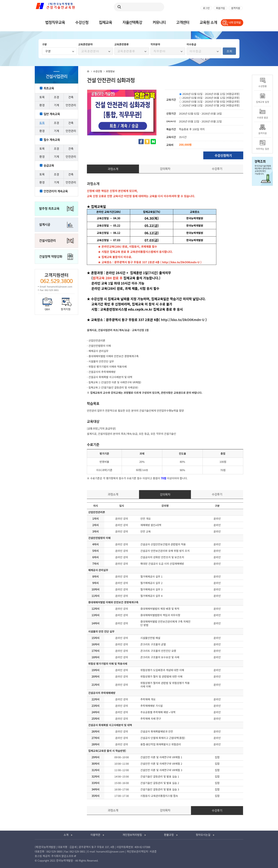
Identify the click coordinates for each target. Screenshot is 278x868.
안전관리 (71, 105)
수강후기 (217, 169)
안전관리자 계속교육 (56, 191)
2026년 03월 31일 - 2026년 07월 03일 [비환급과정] (209, 101)
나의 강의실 (235, 23)
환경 (42, 105)
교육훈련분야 (90, 51)
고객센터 (183, 23)
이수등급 (195, 51)
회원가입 (220, 8)
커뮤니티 (159, 23)
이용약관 (95, 835)
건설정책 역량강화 (51, 257)
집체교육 (105, 23)
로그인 (206, 8)
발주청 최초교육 (49, 209)
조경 (56, 97)
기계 (56, 105)
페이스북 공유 (141, 142)
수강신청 (82, 23)
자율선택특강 (132, 23)
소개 (66, 835)
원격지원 (66, 309)
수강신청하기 (223, 155)
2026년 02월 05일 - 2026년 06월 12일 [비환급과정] (209, 98)
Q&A (47, 309)
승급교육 (49, 166)
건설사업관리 (47, 241)
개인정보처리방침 (132, 835)
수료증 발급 (262, 117)
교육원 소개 (208, 23)
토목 (42, 97)
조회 (229, 51)
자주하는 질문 (262, 149)
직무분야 (159, 51)
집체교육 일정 (262, 102)
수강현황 (263, 86)
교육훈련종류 (126, 51)
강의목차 (165, 169)
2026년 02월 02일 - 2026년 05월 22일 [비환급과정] (209, 94)
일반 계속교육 (52, 114)
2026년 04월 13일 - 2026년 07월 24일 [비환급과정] (209, 105)
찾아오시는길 (203, 835)
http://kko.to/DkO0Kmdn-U (181, 262)
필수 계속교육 (52, 140)
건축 (71, 97)
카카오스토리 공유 (147, 142)
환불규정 (169, 835)
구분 (48, 51)
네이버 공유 (153, 142)
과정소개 (113, 169)
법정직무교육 (55, 23)
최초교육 (49, 88)
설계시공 (45, 225)
